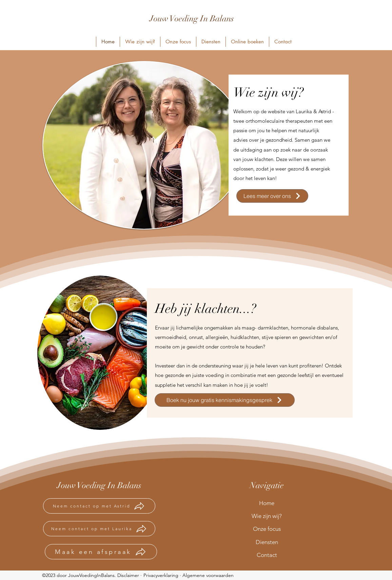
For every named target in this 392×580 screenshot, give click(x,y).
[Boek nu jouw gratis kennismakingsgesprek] (225, 400)
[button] (247, 42)
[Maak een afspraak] (101, 552)
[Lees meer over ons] (272, 196)
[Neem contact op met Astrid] (99, 506)
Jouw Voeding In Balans (192, 18)
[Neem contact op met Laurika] (99, 529)
